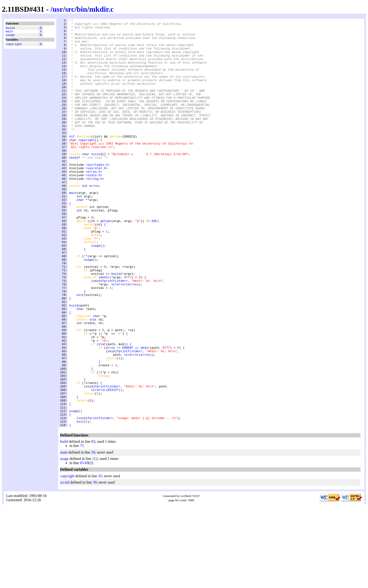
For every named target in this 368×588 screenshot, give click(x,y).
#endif (75, 186)
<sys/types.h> (98, 194)
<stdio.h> (94, 207)
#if (72, 160)
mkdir (105, 329)
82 (93, 523)
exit (80, 350)
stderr (122, 333)
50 (93, 534)
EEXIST (113, 464)
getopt (106, 262)
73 (82, 527)
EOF (154, 262)
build (10, 28)
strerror (119, 338)
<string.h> (95, 211)
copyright (14, 47)
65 (82, 544)
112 (95, 540)
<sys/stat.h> (97, 198)
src (70, 9)
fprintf (109, 333)
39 (95, 564)
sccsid (97, 181)
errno (94, 219)
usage (10, 37)
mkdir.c (102, 9)
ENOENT (128, 414)
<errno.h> (94, 202)
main (9, 33)
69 (87, 544)
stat (93, 380)
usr (58, 9)
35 (100, 558)
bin (82, 9)
